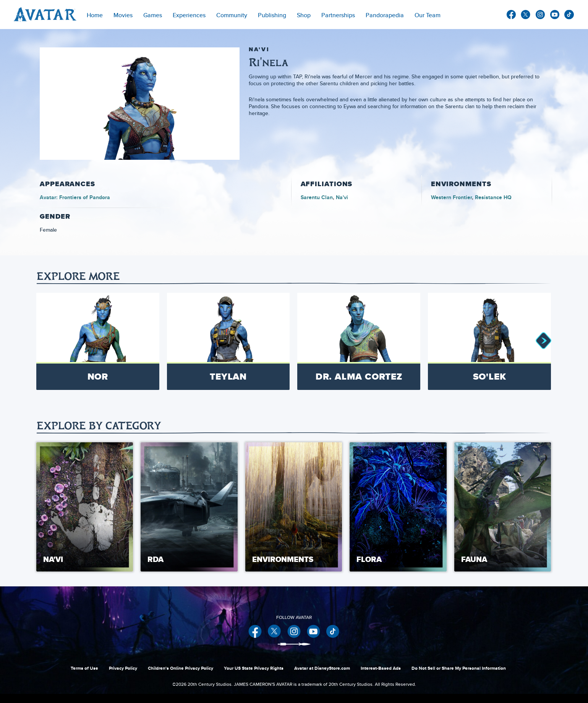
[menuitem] (95, 15)
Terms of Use (84, 668)
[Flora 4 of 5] (398, 507)
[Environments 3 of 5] (294, 507)
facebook (511, 15)
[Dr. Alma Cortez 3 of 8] (359, 341)
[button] (543, 341)
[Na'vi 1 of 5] (85, 507)
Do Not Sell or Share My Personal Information (459, 668)
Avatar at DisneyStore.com (322, 668)
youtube (555, 15)
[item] (123, 15)
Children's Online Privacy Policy (181, 668)
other (569, 15)
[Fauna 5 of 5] (503, 507)
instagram (540, 15)
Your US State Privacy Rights (254, 668)
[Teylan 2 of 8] (228, 341)
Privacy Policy (123, 668)
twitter (526, 15)
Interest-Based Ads (381, 668)
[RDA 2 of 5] (189, 507)
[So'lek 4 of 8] (489, 341)
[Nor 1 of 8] (98, 341)
